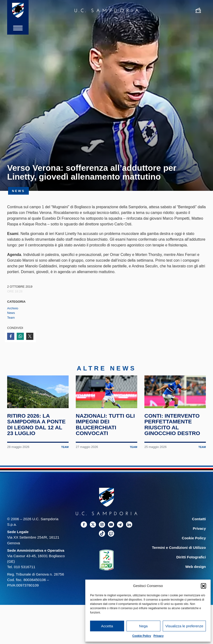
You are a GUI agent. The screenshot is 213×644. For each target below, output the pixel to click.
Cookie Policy (142, 636)
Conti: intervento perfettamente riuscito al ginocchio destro (172, 427)
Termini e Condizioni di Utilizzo (179, 550)
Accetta (107, 626)
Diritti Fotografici (191, 560)
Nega (143, 626)
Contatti (199, 521)
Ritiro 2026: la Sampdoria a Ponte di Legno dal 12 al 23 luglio (37, 427)
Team (11, 318)
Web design (196, 569)
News (11, 313)
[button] (203, 586)
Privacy (159, 636)
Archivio (13, 308)
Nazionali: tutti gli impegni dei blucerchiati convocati (106, 427)
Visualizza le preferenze (184, 626)
